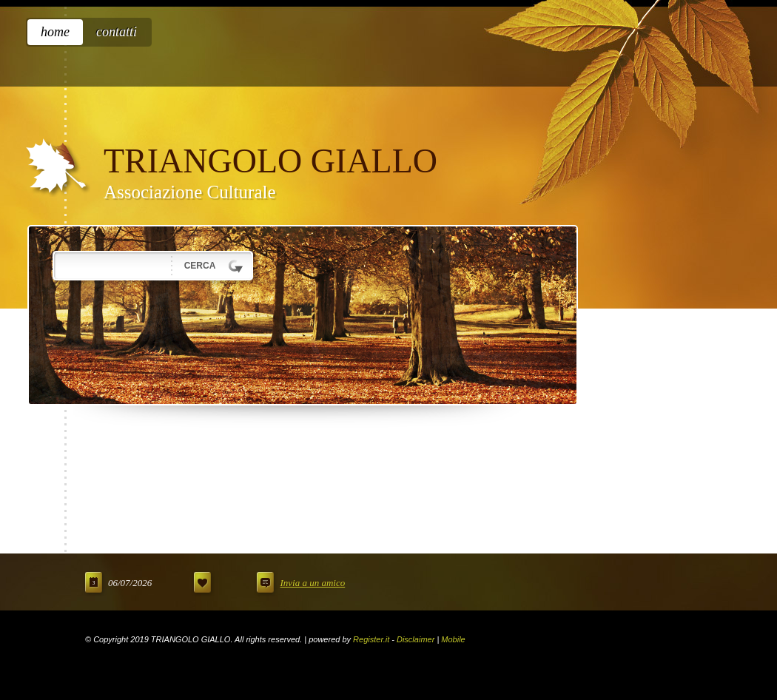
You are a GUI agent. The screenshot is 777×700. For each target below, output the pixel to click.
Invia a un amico (312, 583)
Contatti (117, 32)
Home (55, 32)
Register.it (371, 639)
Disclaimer (416, 639)
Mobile (453, 639)
